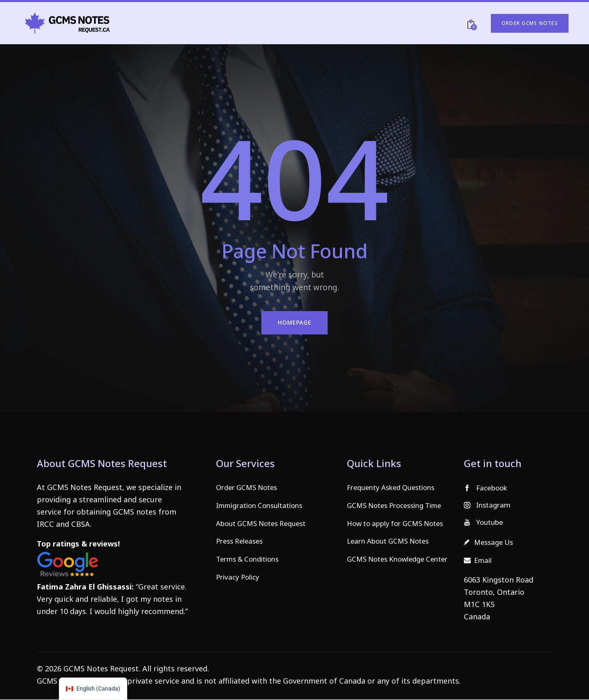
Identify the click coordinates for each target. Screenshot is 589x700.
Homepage (294, 323)
